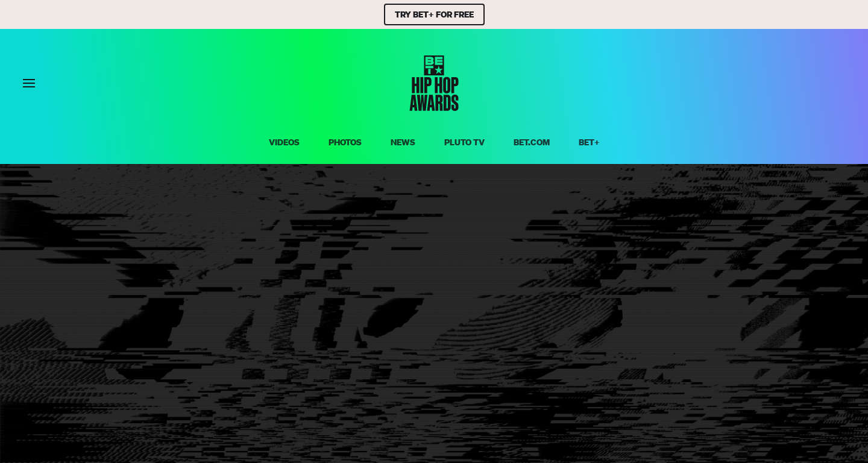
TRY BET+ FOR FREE (434, 14)
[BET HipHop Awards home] (434, 107)
